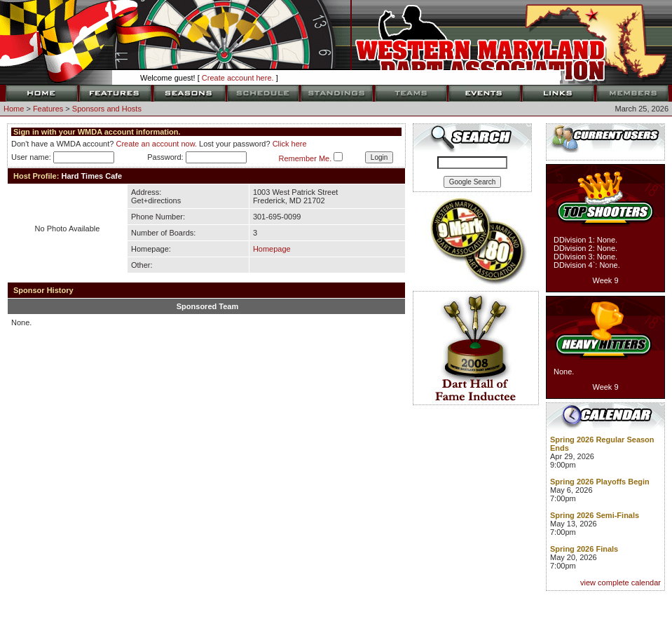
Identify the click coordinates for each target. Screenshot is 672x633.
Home (14, 109)
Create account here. (238, 78)
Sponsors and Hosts (107, 109)
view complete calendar (620, 583)
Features (48, 109)
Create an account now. (156, 144)
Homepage (272, 249)
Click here (290, 144)
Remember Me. (305, 158)
